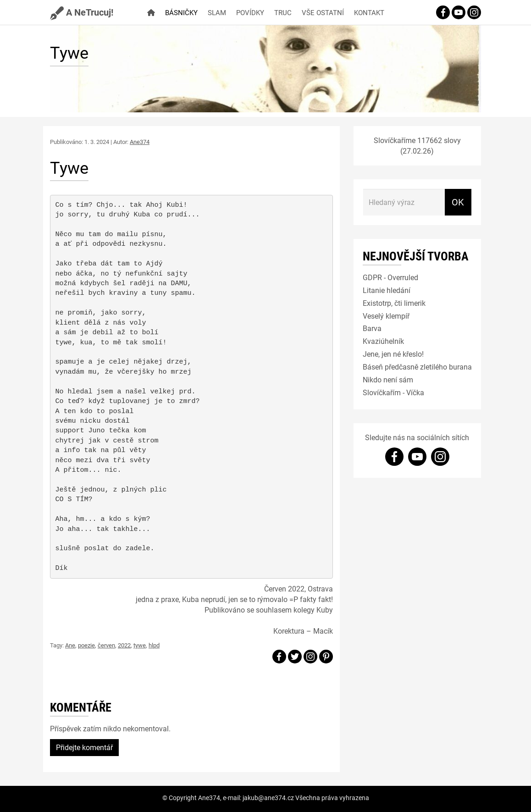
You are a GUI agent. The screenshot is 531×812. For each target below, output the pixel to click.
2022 (124, 645)
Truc (283, 12)
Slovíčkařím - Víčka (393, 392)
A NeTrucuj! (82, 12)
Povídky (250, 12)
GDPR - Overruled (390, 277)
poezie (86, 645)
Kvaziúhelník (383, 341)
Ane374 (140, 142)
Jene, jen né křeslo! (393, 354)
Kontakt (369, 12)
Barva (372, 328)
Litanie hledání (387, 290)
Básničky (181, 12)
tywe (140, 645)
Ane (70, 645)
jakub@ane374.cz (268, 798)
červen (106, 645)
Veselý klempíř (386, 316)
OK (458, 202)
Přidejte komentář (84, 747)
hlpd (154, 645)
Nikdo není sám (388, 379)
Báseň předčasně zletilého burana (417, 367)
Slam (217, 12)
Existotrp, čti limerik (394, 303)
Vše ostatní (323, 12)
